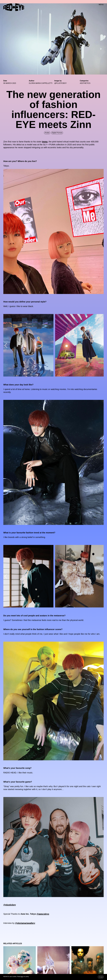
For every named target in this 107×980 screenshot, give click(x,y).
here (22, 977)
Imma (45, 142)
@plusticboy (10, 905)
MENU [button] (101, 5)
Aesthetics (85, 83)
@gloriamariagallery (25, 923)
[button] (6, 345)
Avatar (47, 133)
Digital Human (57, 133)
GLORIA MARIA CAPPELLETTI (41, 83)
